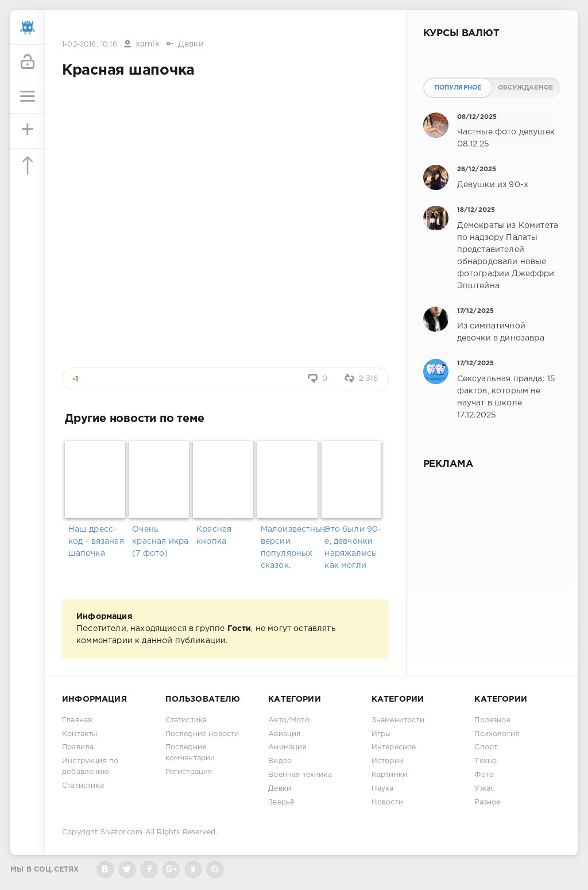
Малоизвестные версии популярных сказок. (290, 547)
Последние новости (202, 734)
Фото (484, 775)
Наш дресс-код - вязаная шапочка (96, 541)
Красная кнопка (214, 535)
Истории (388, 761)
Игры (382, 734)
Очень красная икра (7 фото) (160, 541)
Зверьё (281, 802)
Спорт (486, 747)
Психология (497, 734)
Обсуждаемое (526, 88)
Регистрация (189, 772)
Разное (487, 802)
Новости (387, 802)
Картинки (389, 775)
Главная (77, 720)
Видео (280, 761)
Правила (78, 747)
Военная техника (300, 775)
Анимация (287, 747)
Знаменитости (398, 720)
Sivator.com (122, 832)
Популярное (458, 88)
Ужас (484, 789)
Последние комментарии (190, 753)
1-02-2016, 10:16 (90, 44)
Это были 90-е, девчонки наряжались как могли (353, 547)
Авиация (284, 734)
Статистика (83, 786)
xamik (148, 44)
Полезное (492, 720)
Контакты (80, 734)
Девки (191, 44)
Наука (383, 789)
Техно (486, 761)
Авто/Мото (289, 720)
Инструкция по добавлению (90, 767)
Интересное (394, 747)
